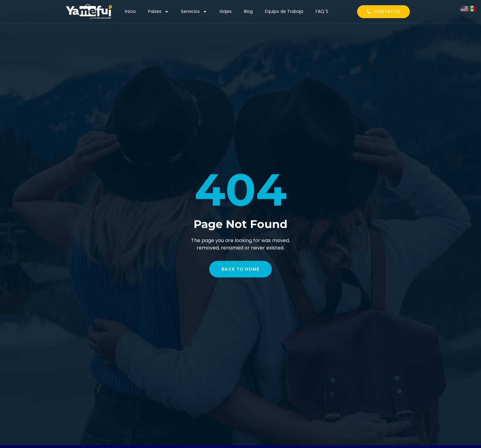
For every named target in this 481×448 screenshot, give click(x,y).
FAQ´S (322, 11)
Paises (158, 12)
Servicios (194, 12)
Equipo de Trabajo (284, 11)
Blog (248, 11)
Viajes (225, 11)
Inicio (130, 11)
